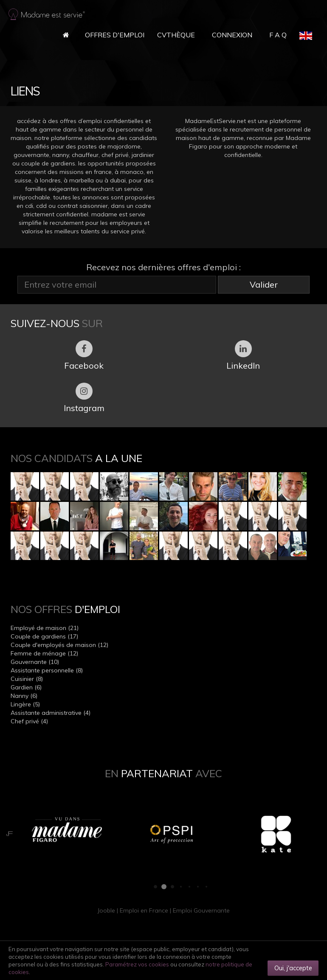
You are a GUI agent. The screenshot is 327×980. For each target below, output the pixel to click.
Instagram (84, 398)
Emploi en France (144, 910)
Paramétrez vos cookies (137, 964)
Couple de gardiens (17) (44, 636)
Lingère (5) (25, 704)
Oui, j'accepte (293, 968)
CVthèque (176, 35)
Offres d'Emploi (115, 35)
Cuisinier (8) (27, 679)
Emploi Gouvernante (201, 910)
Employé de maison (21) (45, 628)
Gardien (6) (26, 687)
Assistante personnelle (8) (47, 670)
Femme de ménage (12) (44, 653)
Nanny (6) (24, 696)
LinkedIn (243, 356)
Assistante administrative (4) (51, 713)
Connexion (232, 35)
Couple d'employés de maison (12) (59, 645)
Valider (264, 284)
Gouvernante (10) (35, 662)
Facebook (84, 356)
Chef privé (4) (29, 721)
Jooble (106, 910)
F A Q (278, 35)
